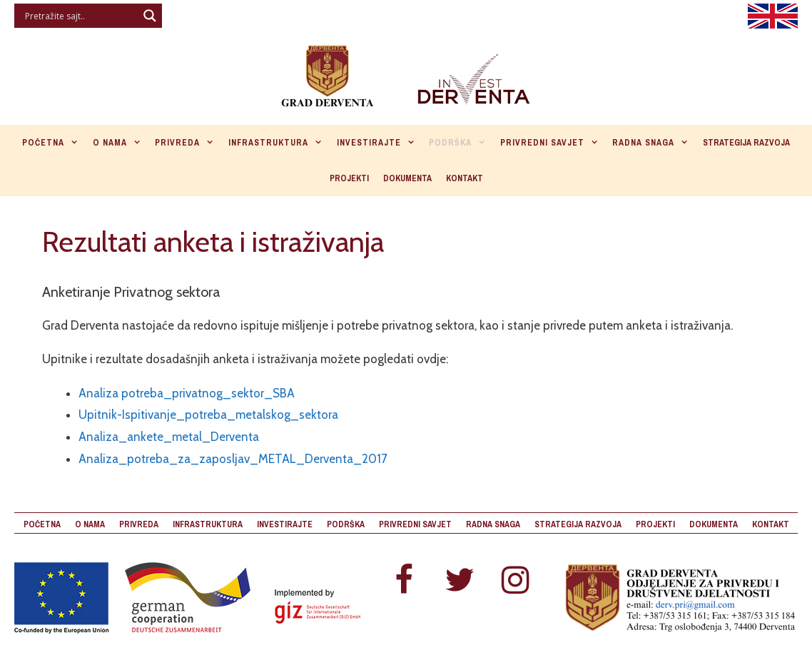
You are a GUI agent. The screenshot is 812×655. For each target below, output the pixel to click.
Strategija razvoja (746, 143)
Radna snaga (654, 143)
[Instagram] (515, 581)
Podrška (461, 143)
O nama (121, 143)
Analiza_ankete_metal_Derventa (169, 437)
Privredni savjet (553, 143)
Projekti (349, 178)
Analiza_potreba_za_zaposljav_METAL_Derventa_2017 (233, 459)
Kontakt (465, 178)
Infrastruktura (279, 143)
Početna (54, 143)
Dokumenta (407, 178)
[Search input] (80, 16)
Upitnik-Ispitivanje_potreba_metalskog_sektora (208, 415)
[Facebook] (404, 581)
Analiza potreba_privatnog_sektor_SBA (187, 393)
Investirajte (380, 143)
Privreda (188, 143)
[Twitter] (460, 581)
